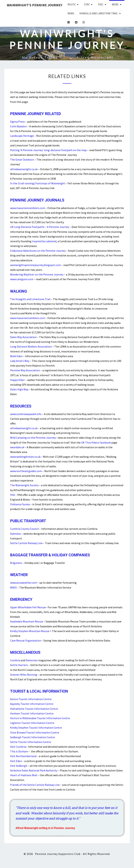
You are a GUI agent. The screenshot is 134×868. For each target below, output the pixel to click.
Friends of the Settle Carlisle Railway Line (35, 785)
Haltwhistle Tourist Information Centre (34, 709)
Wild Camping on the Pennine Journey (33, 438)
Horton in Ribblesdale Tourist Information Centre (40, 718)
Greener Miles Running (24, 675)
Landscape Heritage (22, 136)
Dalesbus (16, 534)
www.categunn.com (22, 279)
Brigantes (16, 563)
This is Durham (19, 751)
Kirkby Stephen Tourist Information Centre (36, 728)
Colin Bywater (18, 126)
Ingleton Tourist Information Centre (32, 723)
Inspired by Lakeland (44, 241)
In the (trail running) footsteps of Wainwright (38, 183)
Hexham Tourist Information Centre (32, 713)
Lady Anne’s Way (20, 361)
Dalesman (32, 660)
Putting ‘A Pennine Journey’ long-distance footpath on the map (48, 150)
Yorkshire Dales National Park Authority (34, 770)
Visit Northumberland (23, 756)
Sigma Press (17, 122)
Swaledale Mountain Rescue (27, 621)
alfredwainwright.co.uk (24, 169)
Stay (87, 4)
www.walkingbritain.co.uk (25, 457)
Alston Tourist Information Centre (31, 699)
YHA (12, 495)
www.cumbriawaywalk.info (26, 414)
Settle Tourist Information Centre (31, 742)
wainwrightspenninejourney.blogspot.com (36, 265)
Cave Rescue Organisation (26, 640)
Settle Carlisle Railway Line (26, 543)
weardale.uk (17, 447)
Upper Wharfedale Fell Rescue (28, 607)
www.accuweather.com (24, 583)
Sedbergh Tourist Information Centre (33, 737)
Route (72, 4)
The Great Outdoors (22, 160)
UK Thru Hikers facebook (96, 442)
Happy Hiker (17, 380)
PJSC (101, 4)
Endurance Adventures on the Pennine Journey (38, 251)
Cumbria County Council (24, 529)
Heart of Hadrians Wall (24, 775)
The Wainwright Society (24, 485)
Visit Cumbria (18, 747)
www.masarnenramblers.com (28, 208)
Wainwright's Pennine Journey (35, 5)
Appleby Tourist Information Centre (32, 704)
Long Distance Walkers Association (31, 346)
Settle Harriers (19, 665)
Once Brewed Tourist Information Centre (35, 732)
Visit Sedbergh (19, 766)
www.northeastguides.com (26, 471)
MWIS (13, 587)
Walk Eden (16, 356)
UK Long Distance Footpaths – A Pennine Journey (40, 227)
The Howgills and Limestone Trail (30, 299)
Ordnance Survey (20, 504)
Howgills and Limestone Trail (99, 13)
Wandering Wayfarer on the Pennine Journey (37, 274)
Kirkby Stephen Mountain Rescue (30, 631)
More (115, 4)
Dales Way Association (23, 337)
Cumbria (15, 660)
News (71, 13)
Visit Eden (16, 761)
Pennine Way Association (25, 370)
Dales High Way (19, 389)
